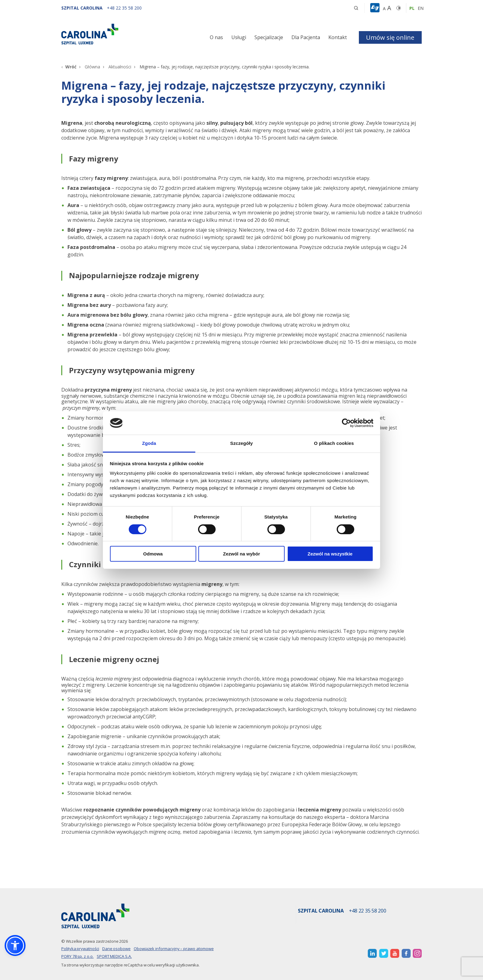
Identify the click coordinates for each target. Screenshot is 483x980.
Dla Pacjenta (306, 37)
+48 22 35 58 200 (368, 911)
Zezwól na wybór (241, 554)
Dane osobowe (116, 949)
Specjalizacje (269, 37)
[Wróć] (69, 67)
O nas (216, 37)
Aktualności (120, 67)
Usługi (239, 37)
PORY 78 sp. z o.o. (77, 956)
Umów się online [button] (390, 37)
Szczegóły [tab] (241, 443)
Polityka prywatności (80, 949)
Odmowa (153, 554)
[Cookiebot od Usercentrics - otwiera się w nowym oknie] (346, 423)
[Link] (118, 34)
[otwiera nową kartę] (372, 953)
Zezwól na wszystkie (330, 554)
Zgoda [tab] (149, 443)
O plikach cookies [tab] (334, 443)
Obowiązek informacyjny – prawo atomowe (174, 949)
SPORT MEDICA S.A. (114, 956)
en (421, 8)
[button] (376, 8)
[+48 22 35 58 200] (124, 8)
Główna (92, 67)
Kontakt (338, 37)
